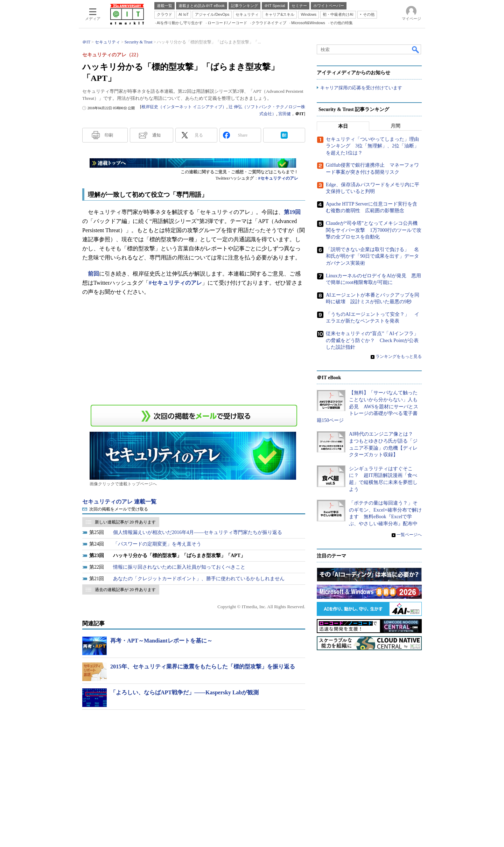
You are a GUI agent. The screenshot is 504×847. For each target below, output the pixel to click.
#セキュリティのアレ (278, 178)
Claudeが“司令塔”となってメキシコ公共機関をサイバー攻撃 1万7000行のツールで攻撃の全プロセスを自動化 (374, 230)
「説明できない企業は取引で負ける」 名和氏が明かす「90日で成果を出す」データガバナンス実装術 (372, 256)
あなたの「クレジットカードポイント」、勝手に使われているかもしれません (199, 579)
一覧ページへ (409, 535)
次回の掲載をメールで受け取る (119, 509)
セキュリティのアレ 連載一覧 (119, 502)
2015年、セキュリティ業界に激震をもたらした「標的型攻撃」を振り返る (203, 667)
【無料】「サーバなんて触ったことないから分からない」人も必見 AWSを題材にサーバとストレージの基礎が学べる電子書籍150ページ (367, 407)
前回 (93, 274)
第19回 (292, 212)
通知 (156, 135)
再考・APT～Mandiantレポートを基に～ (161, 641)
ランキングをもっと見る (399, 356)
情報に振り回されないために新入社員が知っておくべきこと (179, 567)
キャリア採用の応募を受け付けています (361, 88)
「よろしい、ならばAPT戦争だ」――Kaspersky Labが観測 (184, 692)
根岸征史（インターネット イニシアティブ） (184, 107)
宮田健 (285, 114)
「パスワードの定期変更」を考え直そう (157, 544)
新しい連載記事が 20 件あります (125, 522)
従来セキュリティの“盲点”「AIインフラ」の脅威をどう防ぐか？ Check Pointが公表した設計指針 (372, 340)
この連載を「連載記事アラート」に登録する (194, 416)
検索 (416, 49)
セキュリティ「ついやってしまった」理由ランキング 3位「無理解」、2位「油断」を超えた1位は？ (372, 146)
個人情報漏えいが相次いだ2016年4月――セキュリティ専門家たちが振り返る (198, 532)
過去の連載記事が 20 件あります (125, 590)
